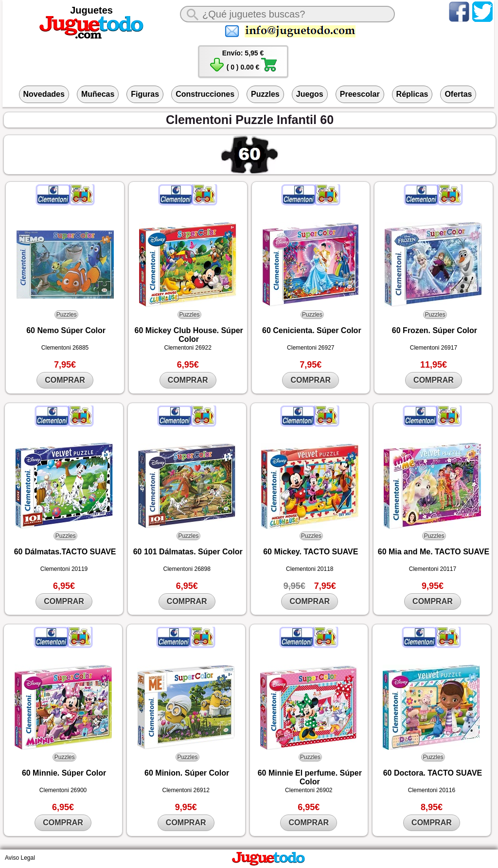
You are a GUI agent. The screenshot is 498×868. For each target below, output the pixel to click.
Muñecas (98, 94)
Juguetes (91, 10)
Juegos (310, 94)
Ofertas (458, 94)
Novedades (44, 94)
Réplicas (412, 94)
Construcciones (205, 94)
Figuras (145, 94)
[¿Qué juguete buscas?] (287, 14)
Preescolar (360, 94)
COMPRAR (65, 380)
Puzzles (265, 94)
